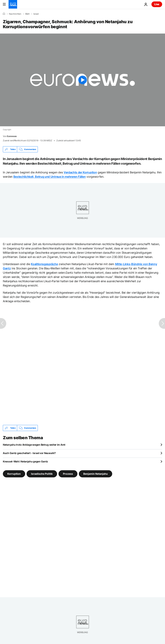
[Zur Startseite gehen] (13, 4)
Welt (27, 14)
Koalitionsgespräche (44, 264)
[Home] (4, 14)
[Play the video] (82, 80)
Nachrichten (15, 14)
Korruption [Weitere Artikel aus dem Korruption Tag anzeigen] (14, 474)
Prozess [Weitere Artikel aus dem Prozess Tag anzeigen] (68, 474)
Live (157, 4)
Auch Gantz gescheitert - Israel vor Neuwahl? (29, 453)
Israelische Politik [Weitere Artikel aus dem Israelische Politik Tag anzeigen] (42, 474)
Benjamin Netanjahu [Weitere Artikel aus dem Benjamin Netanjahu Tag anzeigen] (96, 474)
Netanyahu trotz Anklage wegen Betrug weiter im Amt (34, 445)
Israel (36, 14)
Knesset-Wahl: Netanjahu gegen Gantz (25, 461)
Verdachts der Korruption (80, 172)
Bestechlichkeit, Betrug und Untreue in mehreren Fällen (50, 177)
